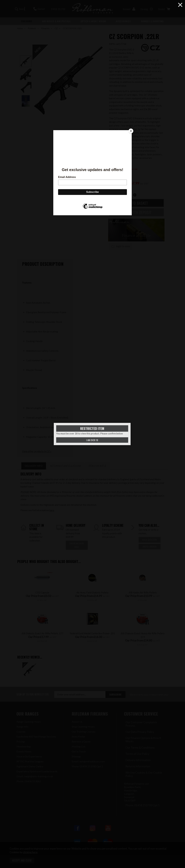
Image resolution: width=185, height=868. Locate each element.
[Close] (131, 131)
